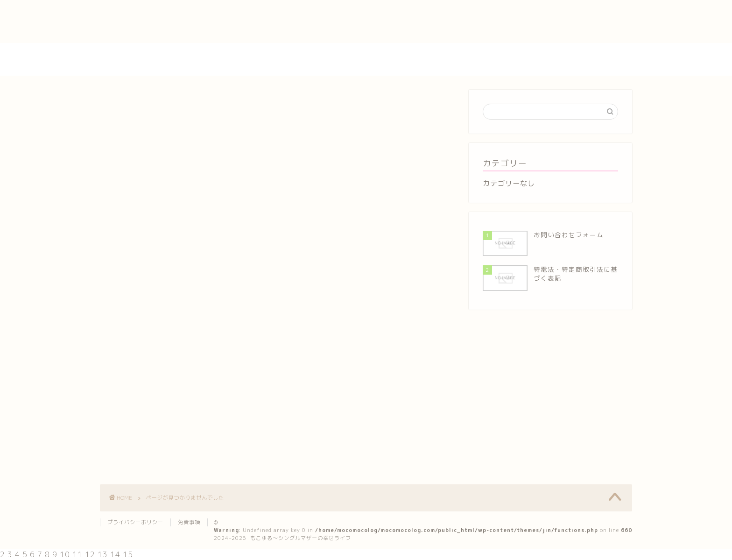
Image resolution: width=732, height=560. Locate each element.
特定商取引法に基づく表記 (148, 27)
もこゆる (366, 59)
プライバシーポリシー (140, 16)
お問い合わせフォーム (140, 5)
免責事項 (189, 522)
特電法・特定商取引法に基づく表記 (163, 37)
